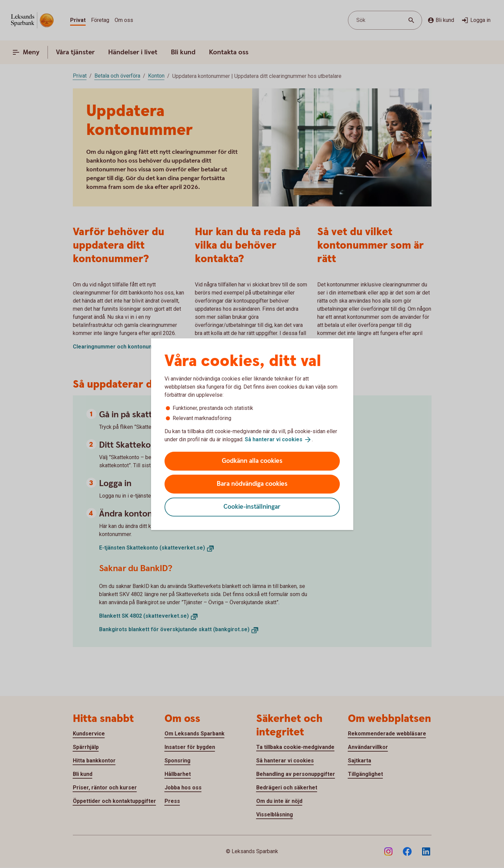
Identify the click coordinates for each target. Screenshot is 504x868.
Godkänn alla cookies (252, 461)
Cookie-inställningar (252, 507)
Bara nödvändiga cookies (252, 484)
